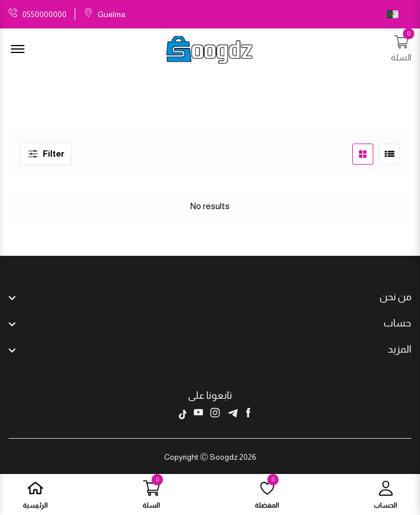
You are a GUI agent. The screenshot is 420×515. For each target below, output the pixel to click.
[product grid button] (363, 154)
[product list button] (390, 154)
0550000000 (44, 14)
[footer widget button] (210, 297)
